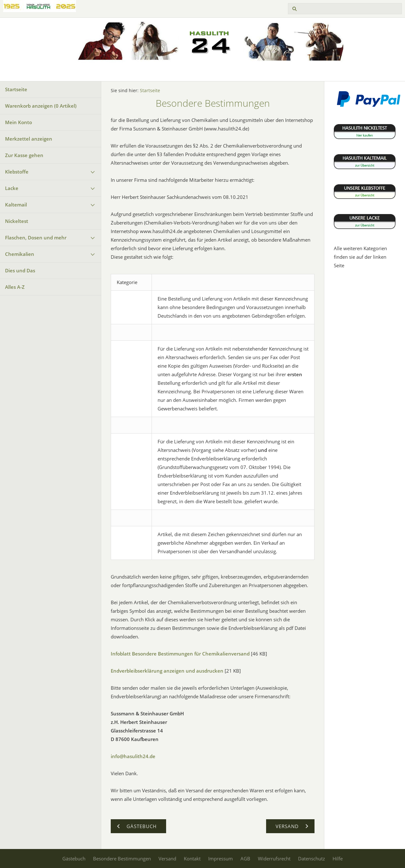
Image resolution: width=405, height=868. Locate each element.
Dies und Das (20, 270)
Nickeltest (17, 221)
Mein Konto (19, 122)
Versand (167, 858)
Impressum (221, 858)
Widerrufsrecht (274, 858)
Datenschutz (312, 858)
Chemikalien (20, 254)
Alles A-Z (15, 287)
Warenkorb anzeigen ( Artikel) (41, 106)
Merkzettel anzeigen (29, 139)
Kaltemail (16, 205)
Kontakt (192, 858)
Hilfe (338, 858)
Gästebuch (74, 858)
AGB (245, 858)
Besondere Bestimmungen (122, 858)
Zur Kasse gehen (24, 155)
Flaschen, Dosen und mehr (36, 238)
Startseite (16, 89)
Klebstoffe (17, 172)
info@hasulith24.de (133, 756)
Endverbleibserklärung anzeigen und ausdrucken (167, 671)
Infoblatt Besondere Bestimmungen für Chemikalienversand (180, 654)
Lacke (12, 188)
